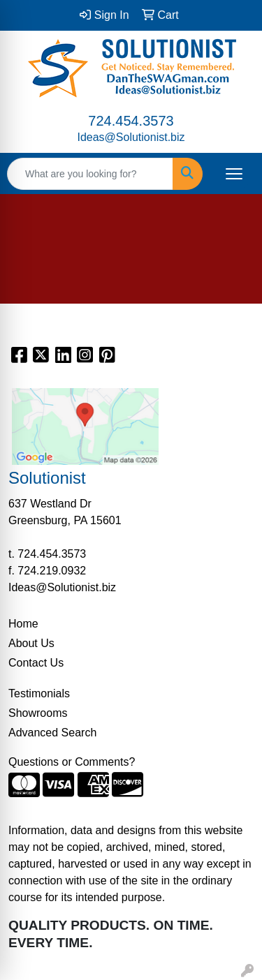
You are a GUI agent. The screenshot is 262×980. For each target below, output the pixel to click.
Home (23, 624)
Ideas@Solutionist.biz (131, 137)
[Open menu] (234, 174)
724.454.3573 (131, 121)
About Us (31, 643)
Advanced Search (52, 733)
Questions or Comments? (72, 762)
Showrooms (38, 713)
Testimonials (39, 693)
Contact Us (36, 663)
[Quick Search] (90, 174)
